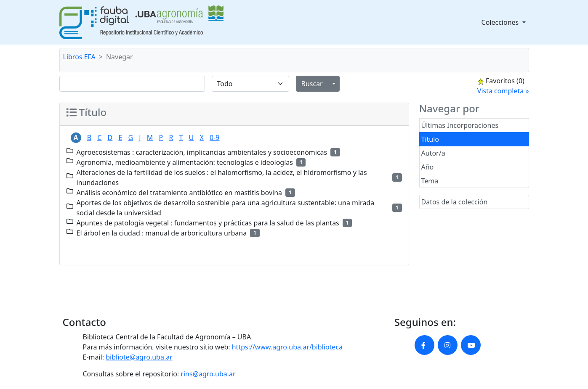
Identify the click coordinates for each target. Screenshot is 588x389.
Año (428, 167)
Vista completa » (503, 91)
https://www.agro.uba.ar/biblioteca (287, 347)
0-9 (214, 138)
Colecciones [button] (501, 22)
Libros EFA (79, 57)
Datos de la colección (455, 202)
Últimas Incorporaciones (460, 125)
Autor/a (433, 153)
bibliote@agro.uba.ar (139, 357)
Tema (430, 181)
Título (430, 139)
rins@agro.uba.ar (208, 374)
